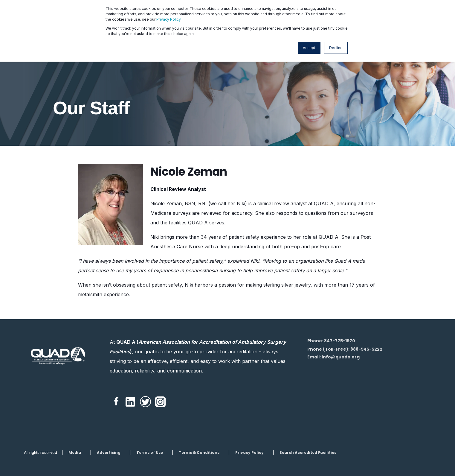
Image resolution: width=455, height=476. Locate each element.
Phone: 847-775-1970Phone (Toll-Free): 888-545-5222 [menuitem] (345, 345)
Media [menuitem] (75, 453)
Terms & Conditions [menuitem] (199, 453)
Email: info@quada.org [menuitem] (333, 357)
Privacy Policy (168, 19)
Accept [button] (309, 48)
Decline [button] (336, 48)
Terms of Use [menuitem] (150, 453)
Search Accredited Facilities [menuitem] (308, 453)
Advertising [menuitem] (109, 453)
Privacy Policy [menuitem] (249, 453)
